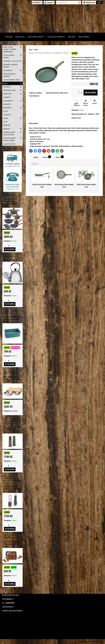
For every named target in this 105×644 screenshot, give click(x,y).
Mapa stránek (84, 37)
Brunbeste (13, 108)
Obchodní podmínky (56, 37)
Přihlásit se (37, 3)
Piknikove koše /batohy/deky (13, 133)
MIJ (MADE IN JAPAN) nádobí (10, 66)
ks (7, 246)
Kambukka (13, 94)
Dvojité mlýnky (9, 144)
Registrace (49, 3)
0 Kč (99, 3)
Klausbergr (13, 101)
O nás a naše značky (36, 37)
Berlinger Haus (13, 90)
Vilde (5, 122)
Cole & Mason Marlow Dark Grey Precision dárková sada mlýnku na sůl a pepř (12, 421)
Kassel (13, 118)
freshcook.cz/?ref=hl (13, 149)
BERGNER (7, 125)
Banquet (13, 129)
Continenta (13, 70)
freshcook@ (6, 599)
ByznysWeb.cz (97, 641)
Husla (6, 111)
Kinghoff (7, 104)
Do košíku (91, 93)
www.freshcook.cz (8, 607)
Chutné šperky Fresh (11, 80)
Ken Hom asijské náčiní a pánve (13, 139)
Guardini (7, 97)
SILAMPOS (13, 87)
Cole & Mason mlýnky (13, 56)
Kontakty (72, 37)
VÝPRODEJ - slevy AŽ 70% (12, 61)
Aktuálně (9, 37)
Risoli (13, 83)
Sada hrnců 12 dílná (10, 195)
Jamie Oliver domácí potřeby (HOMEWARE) (13, 49)
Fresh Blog (20, 37)
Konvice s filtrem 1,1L (9, 256)
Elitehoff (7, 115)
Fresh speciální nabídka (9, 75)
